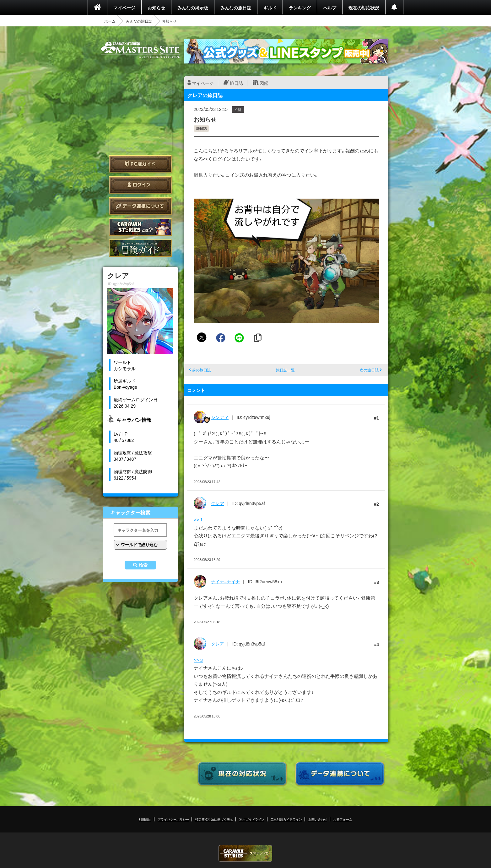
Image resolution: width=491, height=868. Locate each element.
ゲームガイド (140, 248)
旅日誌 (236, 83)
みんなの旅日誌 (236, 8)
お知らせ (156, 8)
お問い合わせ (318, 819)
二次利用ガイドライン (286, 819)
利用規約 (145, 819)
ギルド (270, 8)
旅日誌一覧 (285, 370)
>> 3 (198, 660)
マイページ (124, 8)
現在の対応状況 (364, 8)
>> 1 (198, 519)
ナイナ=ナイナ (225, 581)
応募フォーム (343, 819)
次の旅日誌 (369, 370)
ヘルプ (330, 8)
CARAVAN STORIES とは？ (140, 227)
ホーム (110, 21)
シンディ (220, 417)
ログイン (140, 185)
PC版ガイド (140, 164)
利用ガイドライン (252, 819)
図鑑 (264, 83)
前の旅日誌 (202, 370)
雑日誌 (201, 128)
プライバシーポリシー (173, 819)
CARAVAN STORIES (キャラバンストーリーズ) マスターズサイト (140, 50)
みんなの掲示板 (193, 8)
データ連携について (140, 206)
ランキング (300, 8)
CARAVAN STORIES (245, 853)
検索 (143, 565)
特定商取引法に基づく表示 (214, 819)
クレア (218, 503)
